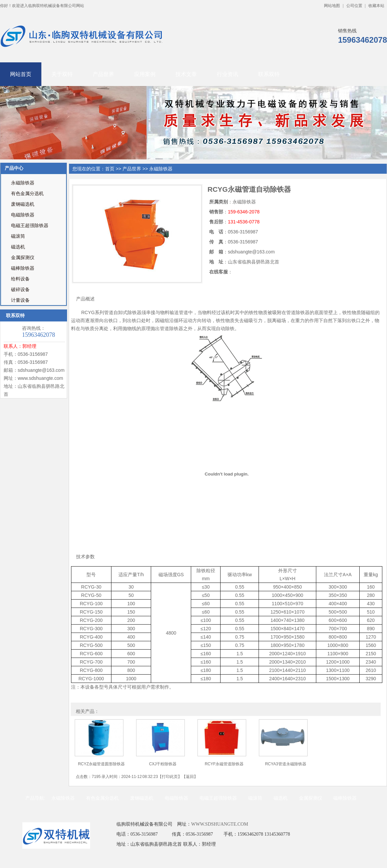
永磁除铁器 (23, 183)
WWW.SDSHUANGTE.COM (220, 824)
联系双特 (269, 74)
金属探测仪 (23, 258)
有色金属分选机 (27, 194)
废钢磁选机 (23, 204)
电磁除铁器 (23, 215)
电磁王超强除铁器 (30, 226)
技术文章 (186, 74)
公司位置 (354, 6)
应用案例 (145, 74)
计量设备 (20, 300)
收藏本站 (376, 6)
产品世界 (103, 74)
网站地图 (332, 6)
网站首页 (21, 74)
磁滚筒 (18, 236)
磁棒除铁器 (23, 268)
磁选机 (18, 247)
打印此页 (170, 777)
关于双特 (62, 74)
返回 (190, 777)
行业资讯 (228, 74)
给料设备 (20, 279)
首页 (110, 169)
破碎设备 (20, 290)
